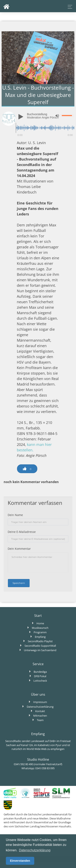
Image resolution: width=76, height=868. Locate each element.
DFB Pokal (40, 676)
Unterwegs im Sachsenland (40, 650)
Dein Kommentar (19, 549)
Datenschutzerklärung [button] (35, 850)
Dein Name (15, 515)
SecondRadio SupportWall (40, 646)
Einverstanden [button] (20, 861)
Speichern (19, 583)
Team (40, 720)
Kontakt (40, 711)
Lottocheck (40, 681)
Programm (40, 632)
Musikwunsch (40, 628)
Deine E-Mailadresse (22, 532)
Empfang (40, 637)
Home (40, 623)
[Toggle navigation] (69, 7)
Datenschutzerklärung (40, 707)
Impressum (40, 702)
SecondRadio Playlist (40, 641)
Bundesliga (40, 672)
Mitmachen (40, 716)
